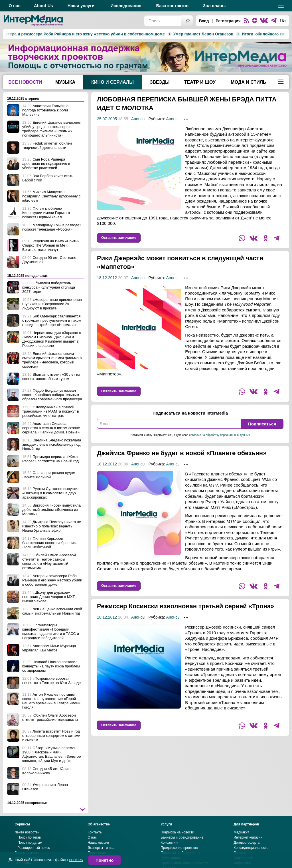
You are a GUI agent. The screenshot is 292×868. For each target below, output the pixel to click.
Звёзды (160, 82)
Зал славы (214, 6)
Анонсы (138, 119)
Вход (204, 21)
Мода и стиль (248, 82)
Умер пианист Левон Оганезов (149, 34)
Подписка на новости (177, 849)
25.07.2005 (107, 119)
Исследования (126, 6)
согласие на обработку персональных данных (219, 435)
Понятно (105, 860)
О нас (15, 6)
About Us (43, 6)
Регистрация (228, 21)
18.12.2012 (107, 278)
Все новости (25, 82)
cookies (76, 860)
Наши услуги (81, 6)
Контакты (95, 849)
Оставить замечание (119, 238)
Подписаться (262, 424)
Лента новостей (27, 849)
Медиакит (241, 849)
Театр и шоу (200, 82)
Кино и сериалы (112, 82)
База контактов (172, 6)
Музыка (65, 82)
